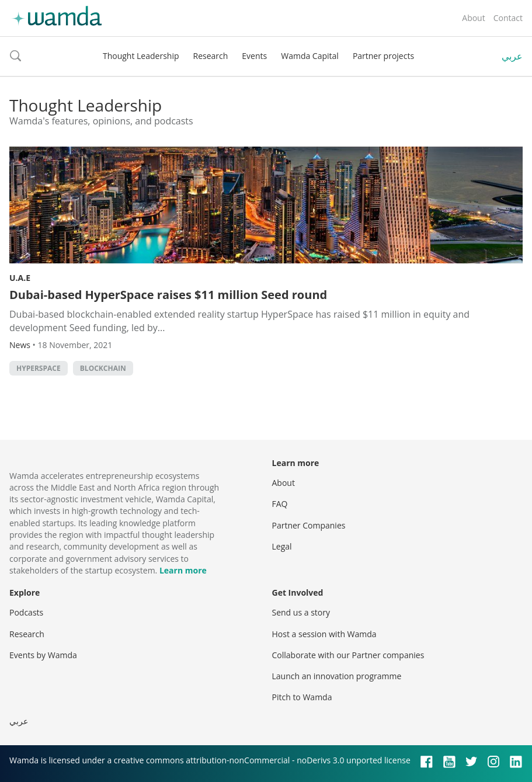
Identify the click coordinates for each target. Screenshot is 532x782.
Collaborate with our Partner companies (348, 655)
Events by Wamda (43, 655)
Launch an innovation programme (337, 676)
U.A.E (20, 278)
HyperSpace (39, 368)
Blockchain (103, 368)
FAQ (280, 504)
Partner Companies (309, 525)
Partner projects (383, 56)
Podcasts (26, 612)
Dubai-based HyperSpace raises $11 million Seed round (168, 295)
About (473, 18)
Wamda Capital (310, 56)
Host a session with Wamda (324, 634)
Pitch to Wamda (302, 697)
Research (211, 56)
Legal (282, 546)
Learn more (183, 570)
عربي (512, 56)
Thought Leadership (141, 56)
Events (254, 56)
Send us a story (301, 612)
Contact (508, 18)
